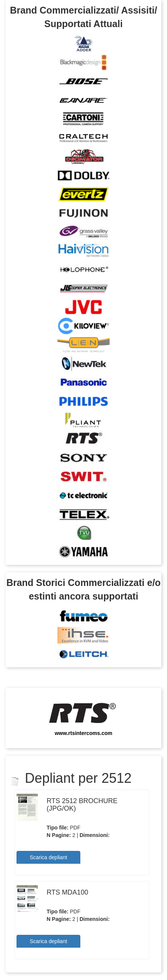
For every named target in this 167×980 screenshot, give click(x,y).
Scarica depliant (48, 857)
